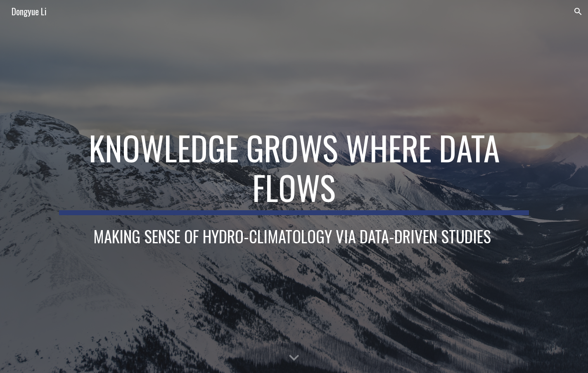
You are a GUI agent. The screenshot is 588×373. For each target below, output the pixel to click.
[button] (578, 12)
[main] (294, 171)
